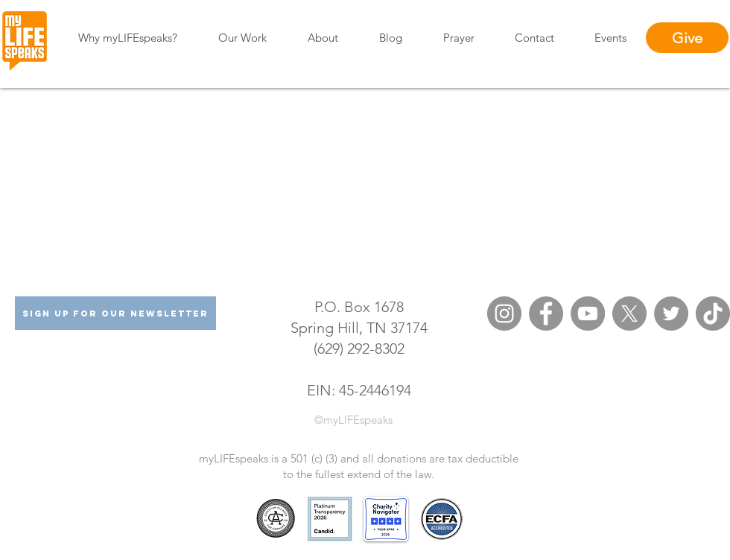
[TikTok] (713, 314)
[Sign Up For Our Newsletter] (115, 313)
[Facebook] (546, 314)
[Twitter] (671, 314)
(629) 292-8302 (359, 349)
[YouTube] (588, 314)
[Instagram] (504, 314)
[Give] (687, 38)
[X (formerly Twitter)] (629, 314)
